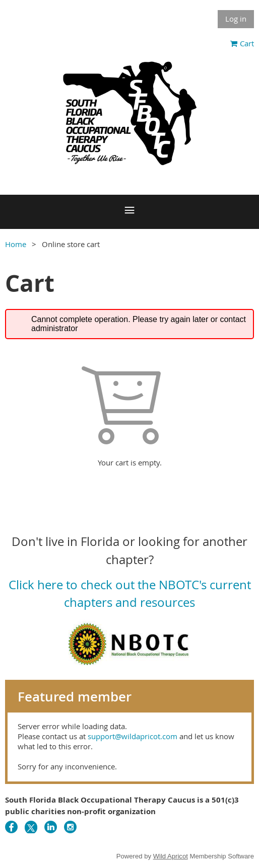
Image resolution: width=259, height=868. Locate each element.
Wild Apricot (171, 856)
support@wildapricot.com (133, 736)
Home (16, 244)
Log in (236, 19)
